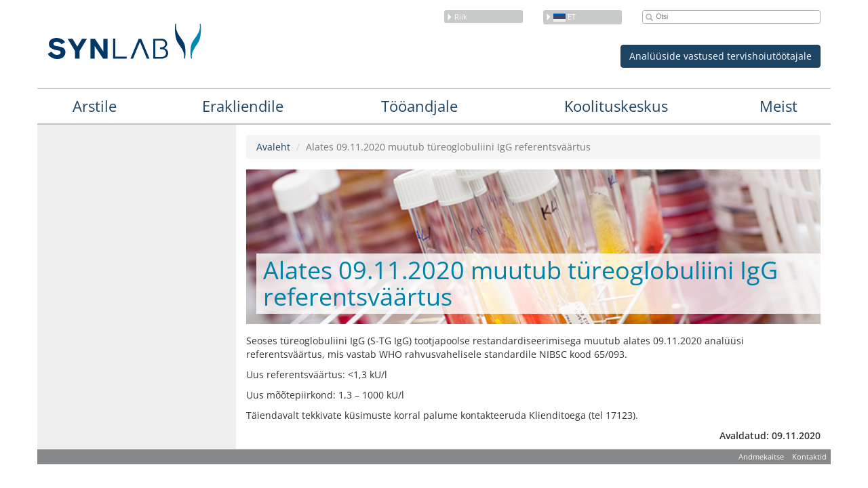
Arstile (95, 106)
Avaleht (273, 147)
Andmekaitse (761, 456)
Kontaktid (809, 456)
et (560, 17)
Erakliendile (243, 106)
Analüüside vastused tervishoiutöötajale (721, 56)
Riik (457, 17)
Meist (778, 106)
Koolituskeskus (616, 106)
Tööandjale (419, 106)
